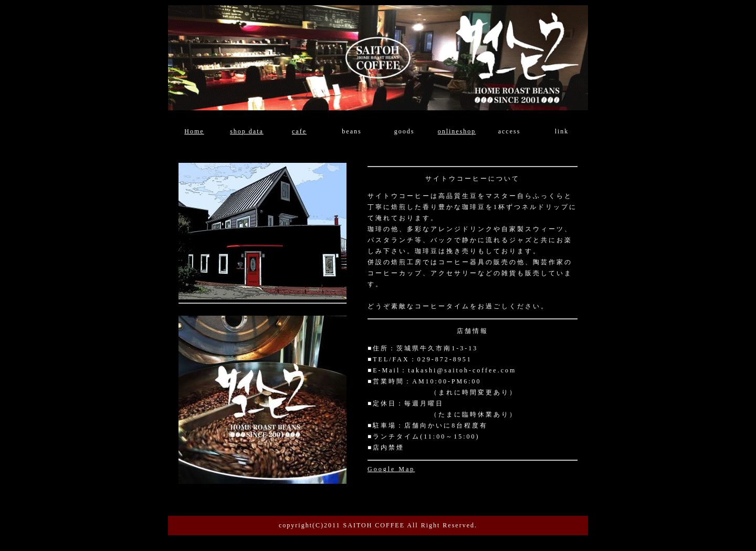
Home (194, 131)
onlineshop (457, 131)
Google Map (391, 469)
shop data (247, 131)
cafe (299, 131)
